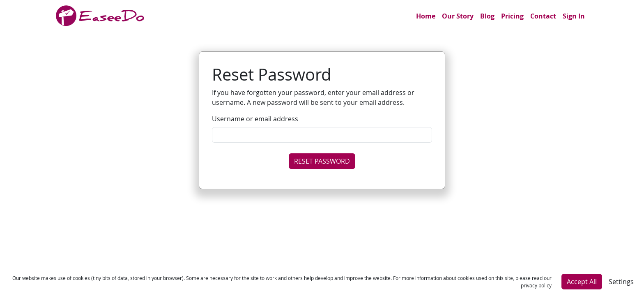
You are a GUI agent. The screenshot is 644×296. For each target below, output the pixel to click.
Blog (487, 16)
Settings (621, 282)
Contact (543, 16)
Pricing (512, 16)
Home (426, 16)
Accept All (582, 282)
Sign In (574, 16)
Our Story (458, 16)
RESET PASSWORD (322, 161)
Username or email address (255, 119)
